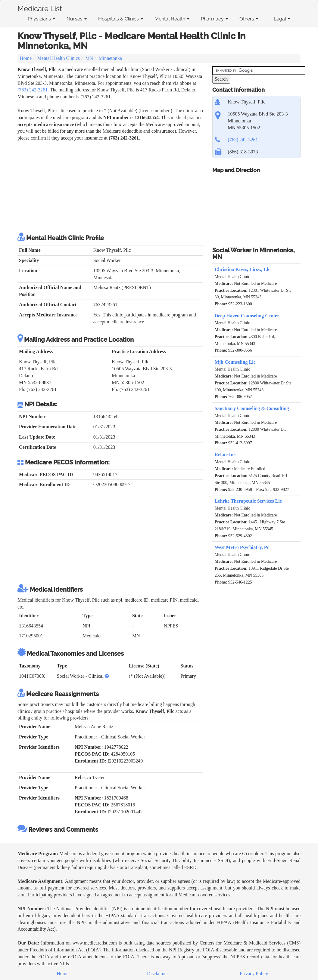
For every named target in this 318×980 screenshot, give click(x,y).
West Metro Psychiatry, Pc (242, 547)
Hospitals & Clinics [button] (121, 19)
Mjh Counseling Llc (235, 362)
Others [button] (249, 19)
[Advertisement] (110, 187)
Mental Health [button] (172, 19)
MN (89, 58)
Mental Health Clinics (59, 58)
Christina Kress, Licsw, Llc (243, 269)
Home (26, 58)
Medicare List (40, 8)
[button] (107, 676)
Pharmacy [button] (214, 19)
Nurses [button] (77, 19)
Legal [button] (282, 19)
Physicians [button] (41, 19)
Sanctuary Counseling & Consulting (252, 408)
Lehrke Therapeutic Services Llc (248, 501)
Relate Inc (225, 455)
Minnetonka (110, 58)
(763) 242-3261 (33, 90)
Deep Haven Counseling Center (247, 316)
